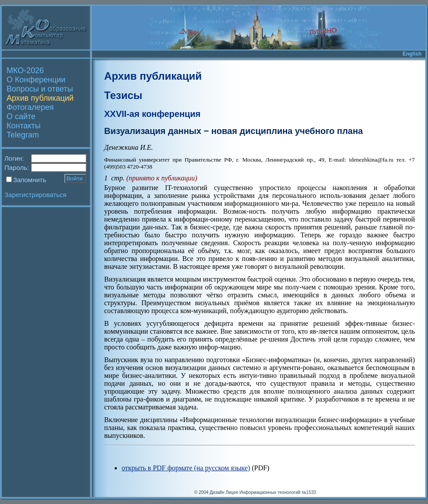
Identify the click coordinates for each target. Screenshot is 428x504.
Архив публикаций (40, 98)
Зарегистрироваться (35, 195)
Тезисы (123, 95)
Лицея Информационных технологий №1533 (271, 492)
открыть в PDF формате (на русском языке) (186, 468)
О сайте (21, 116)
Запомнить (30, 180)
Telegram (23, 135)
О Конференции (36, 80)
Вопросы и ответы (40, 89)
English (412, 54)
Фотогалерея (30, 107)
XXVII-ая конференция (152, 114)
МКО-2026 (25, 70)
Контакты (24, 126)
